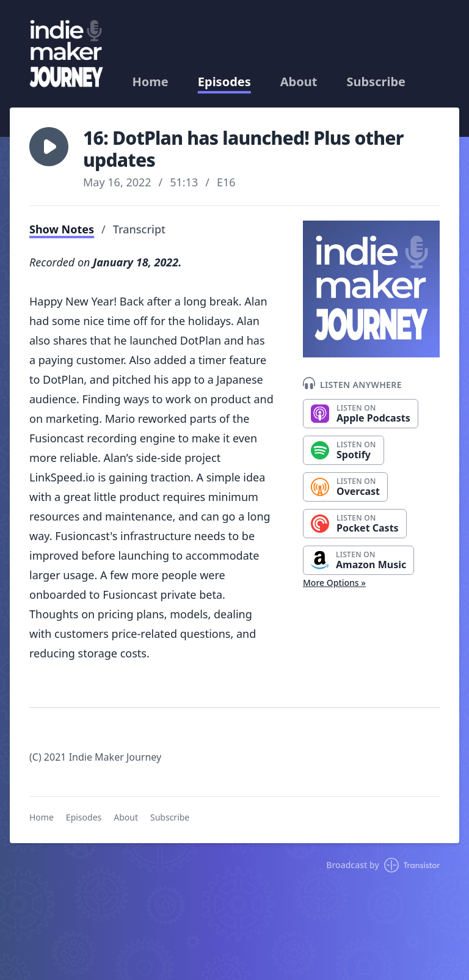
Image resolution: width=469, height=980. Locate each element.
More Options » (334, 583)
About (299, 82)
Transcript (139, 229)
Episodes (224, 82)
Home (151, 82)
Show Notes (62, 229)
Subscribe (376, 82)
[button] (49, 147)
